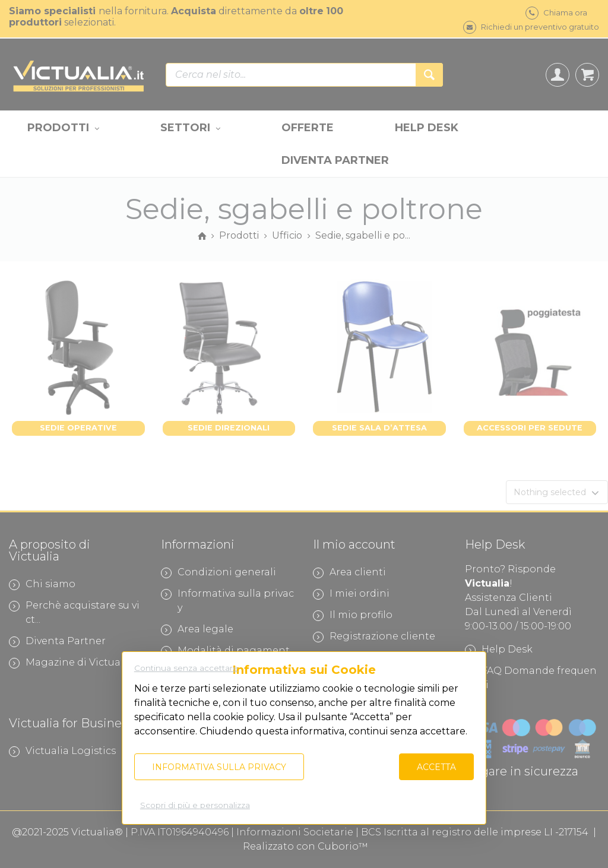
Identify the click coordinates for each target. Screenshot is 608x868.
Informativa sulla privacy (219, 767)
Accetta (436, 767)
